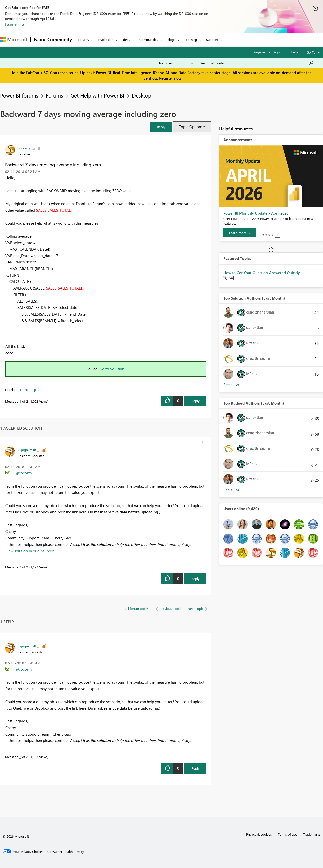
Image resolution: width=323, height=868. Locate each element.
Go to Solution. (113, 369)
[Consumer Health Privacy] (66, 852)
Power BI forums (19, 95)
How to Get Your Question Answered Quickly (262, 273)
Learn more (15, 24)
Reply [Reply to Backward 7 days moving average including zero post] (195, 401)
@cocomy (24, 473)
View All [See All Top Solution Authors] (232, 385)
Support (212, 40)
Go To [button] (311, 52)
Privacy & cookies (259, 834)
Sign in (278, 52)
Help (294, 52)
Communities (149, 40)
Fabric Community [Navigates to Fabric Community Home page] (53, 39)
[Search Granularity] (175, 63)
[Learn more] (240, 233)
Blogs (171, 40)
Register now (170, 78)
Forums (83, 40)
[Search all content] (257, 63)
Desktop (142, 95)
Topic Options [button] (191, 127)
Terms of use (287, 834)
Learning (191, 40)
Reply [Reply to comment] (195, 579)
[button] (161, 127)
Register (259, 52)
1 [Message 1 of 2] (20, 401)
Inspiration (106, 40)
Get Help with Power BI (98, 95)
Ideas (126, 40)
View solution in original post (30, 551)
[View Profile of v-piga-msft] (27, 450)
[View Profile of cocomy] (24, 148)
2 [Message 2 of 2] (20, 567)
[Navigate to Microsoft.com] (14, 40)
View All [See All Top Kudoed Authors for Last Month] (232, 490)
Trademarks (312, 834)
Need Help (28, 389)
